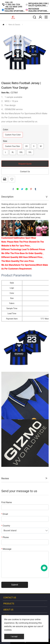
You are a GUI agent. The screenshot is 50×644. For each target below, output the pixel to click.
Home (3, 25)
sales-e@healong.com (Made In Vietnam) (39, 6)
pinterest (31, 189)
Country (6, 526)
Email (5, 514)
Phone (5, 537)
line (18, 189)
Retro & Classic (14, 25)
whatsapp (27, 189)
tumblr (35, 189)
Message (6, 549)
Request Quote (25, 164)
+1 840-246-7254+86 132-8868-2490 (14, 6)
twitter (22, 189)
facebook (13, 189)
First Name (7, 502)
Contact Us (25, 172)
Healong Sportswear (15, 11)
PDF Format (5, 179)
